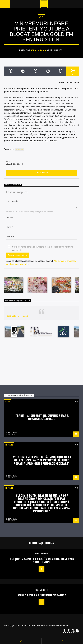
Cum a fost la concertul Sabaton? (42, 595)
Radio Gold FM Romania (17, 316)
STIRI (41, 17)
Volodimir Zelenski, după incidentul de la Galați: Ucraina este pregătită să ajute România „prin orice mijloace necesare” (42, 460)
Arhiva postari (42, 173)
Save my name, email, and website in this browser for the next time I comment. (43, 247)
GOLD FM (19, 149)
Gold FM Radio (38, 51)
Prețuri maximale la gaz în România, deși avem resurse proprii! (42, 560)
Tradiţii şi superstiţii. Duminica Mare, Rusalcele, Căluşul (42, 417)
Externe (9, 445)
